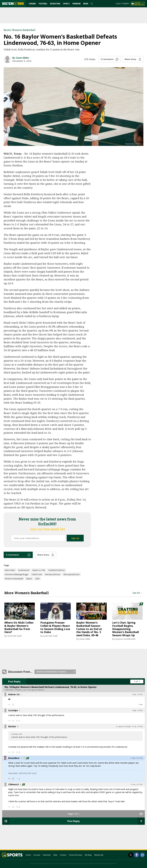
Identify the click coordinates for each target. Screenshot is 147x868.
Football (43, 4)
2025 (37, 579)
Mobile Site (99, 855)
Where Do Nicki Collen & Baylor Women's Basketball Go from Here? (19, 627)
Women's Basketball (14, 579)
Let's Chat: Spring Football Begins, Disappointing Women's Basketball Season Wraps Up (126, 629)
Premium (76, 4)
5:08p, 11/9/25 (137, 710)
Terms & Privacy (75, 855)
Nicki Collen (10, 570)
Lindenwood (24, 570)
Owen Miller (85, 639)
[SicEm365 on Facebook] (137, 855)
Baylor (29, 579)
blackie (12, 726)
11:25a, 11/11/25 (137, 758)
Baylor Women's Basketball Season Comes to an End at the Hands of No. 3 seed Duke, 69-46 (89, 629)
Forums (32, 4)
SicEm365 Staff (14, 636)
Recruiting (55, 4)
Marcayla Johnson (72, 574)
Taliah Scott (37, 574)
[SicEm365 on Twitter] (131, 855)
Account (37, 855)
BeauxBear (14, 758)
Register (126, 3)
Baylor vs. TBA (39, 570)
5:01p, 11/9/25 (137, 694)
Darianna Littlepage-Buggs (17, 574)
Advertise (47, 855)
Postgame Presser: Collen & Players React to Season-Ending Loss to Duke (55, 627)
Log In (118, 3)
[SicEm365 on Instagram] (142, 855)
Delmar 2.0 (14, 694)
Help (55, 855)
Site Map (88, 855)
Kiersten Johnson (53, 574)
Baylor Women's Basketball (20, 30)
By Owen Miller (21, 58)
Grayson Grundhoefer (125, 639)
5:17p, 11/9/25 (137, 726)
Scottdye (13, 710)
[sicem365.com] (13, 4)
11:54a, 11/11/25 (137, 784)
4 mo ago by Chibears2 (36, 690)
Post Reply (14, 682)
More (86, 4)
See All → (138, 593)
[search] (92, 3)
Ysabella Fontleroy (56, 570)
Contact (63, 855)
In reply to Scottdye (123, 726)
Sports (66, 4)
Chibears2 (13, 784)
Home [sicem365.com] (28, 855)
